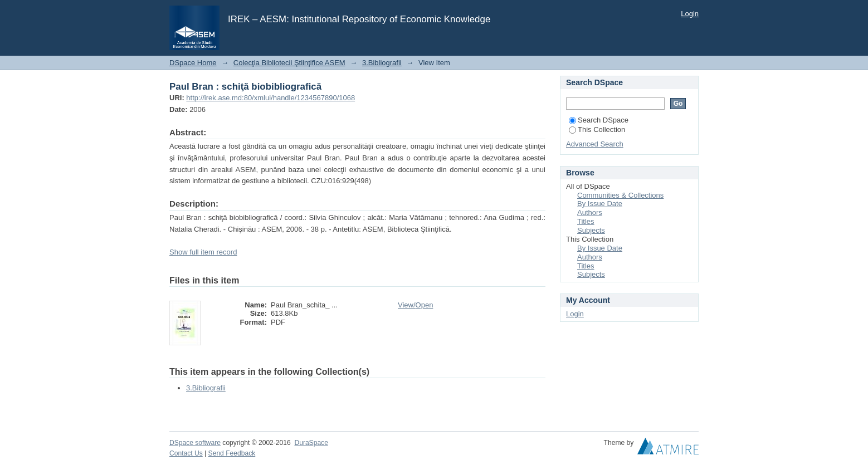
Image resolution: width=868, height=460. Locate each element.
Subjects (591, 230)
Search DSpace (599, 120)
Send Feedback (232, 453)
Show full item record (203, 252)
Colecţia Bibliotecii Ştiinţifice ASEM (289, 63)
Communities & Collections (620, 195)
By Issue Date (600, 204)
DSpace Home (193, 63)
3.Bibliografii (382, 63)
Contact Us (186, 453)
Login (690, 14)
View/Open (415, 305)
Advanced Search (595, 144)
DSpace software (195, 443)
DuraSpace (311, 443)
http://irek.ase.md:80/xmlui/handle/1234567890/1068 (270, 98)
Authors (590, 212)
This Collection (597, 129)
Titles (586, 221)
